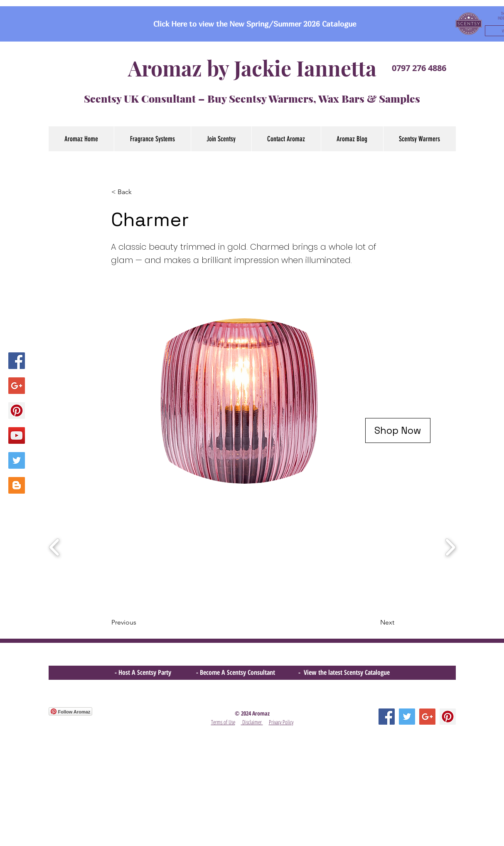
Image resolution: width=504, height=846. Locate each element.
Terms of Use (223, 722)
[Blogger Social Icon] (17, 485)
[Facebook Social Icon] (17, 361)
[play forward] (450, 548)
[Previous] (139, 622)
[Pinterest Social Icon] (17, 411)
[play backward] (55, 548)
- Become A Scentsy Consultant (237, 672)
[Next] (374, 622)
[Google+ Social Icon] (17, 386)
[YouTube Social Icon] (17, 435)
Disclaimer (252, 722)
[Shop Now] (398, 430)
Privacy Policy (281, 722)
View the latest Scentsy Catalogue (347, 672)
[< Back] (139, 192)
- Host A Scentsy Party (143, 672)
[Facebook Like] (65, 760)
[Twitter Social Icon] (17, 460)
